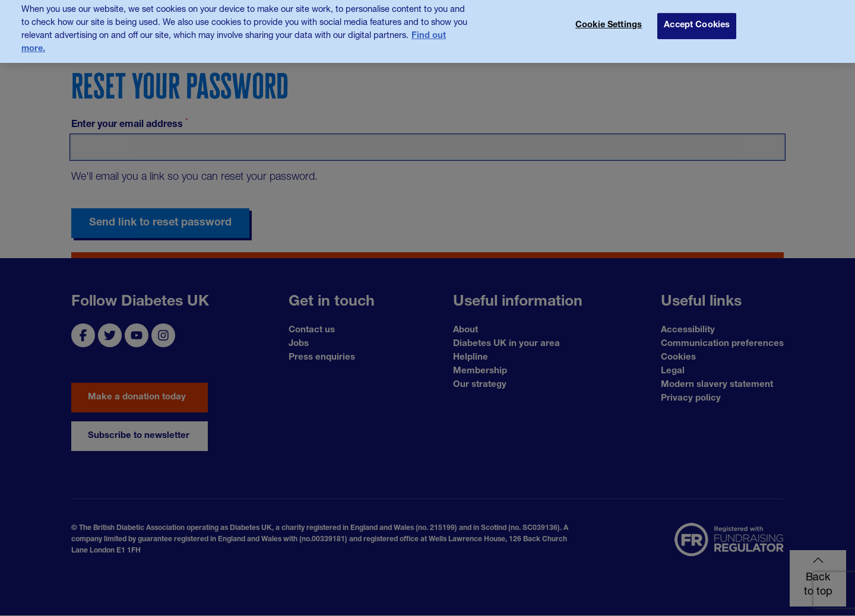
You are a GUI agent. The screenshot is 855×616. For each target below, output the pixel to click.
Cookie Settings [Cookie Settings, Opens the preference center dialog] (609, 16)
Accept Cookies (697, 16)
